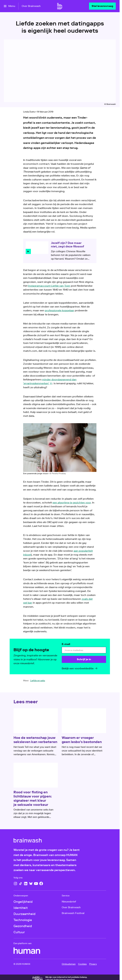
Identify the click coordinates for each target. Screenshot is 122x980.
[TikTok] (21, 884)
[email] (84, 650)
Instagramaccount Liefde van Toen (49, 286)
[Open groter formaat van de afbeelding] (60, 448)
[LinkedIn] (26, 884)
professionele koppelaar (59, 310)
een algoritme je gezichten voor (72, 503)
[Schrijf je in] (84, 659)
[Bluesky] (31, 884)
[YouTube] (36, 884)
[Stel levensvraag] (102, 6)
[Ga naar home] (60, 6)
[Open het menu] (9, 6)
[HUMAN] (27, 951)
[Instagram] (15, 884)
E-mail (66, 644)
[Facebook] (41, 884)
